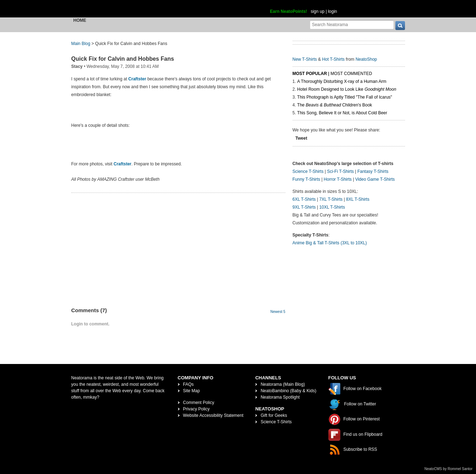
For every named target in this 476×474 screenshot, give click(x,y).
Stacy (77, 66)
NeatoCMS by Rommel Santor (449, 469)
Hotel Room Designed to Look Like (347, 89)
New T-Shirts (305, 59)
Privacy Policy (196, 409)
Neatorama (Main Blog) (283, 384)
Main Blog (81, 44)
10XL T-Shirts (332, 207)
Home (80, 20)
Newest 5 (278, 312)
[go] (400, 26)
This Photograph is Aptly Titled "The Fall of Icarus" (345, 97)
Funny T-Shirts (307, 179)
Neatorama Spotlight (280, 397)
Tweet (301, 138)
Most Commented (351, 74)
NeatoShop (366, 59)
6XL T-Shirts (304, 199)
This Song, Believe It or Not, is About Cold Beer (342, 113)
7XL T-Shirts (331, 199)
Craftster (137, 79)
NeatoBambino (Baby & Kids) (288, 391)
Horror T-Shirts (338, 179)
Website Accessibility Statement (213, 415)
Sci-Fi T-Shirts (340, 171)
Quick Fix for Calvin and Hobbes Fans (123, 59)
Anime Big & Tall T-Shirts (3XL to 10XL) (330, 243)
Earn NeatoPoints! (289, 11)
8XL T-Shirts (358, 199)
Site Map (191, 391)
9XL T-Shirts (304, 207)
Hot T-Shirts (333, 59)
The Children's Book (335, 105)
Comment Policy (199, 403)
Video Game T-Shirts (375, 179)
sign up (318, 11)
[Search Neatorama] (352, 24)
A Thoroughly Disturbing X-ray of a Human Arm (342, 81)
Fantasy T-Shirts (373, 171)
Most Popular (310, 74)
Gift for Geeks (274, 415)
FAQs (188, 384)
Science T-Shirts (308, 171)
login (332, 11)
